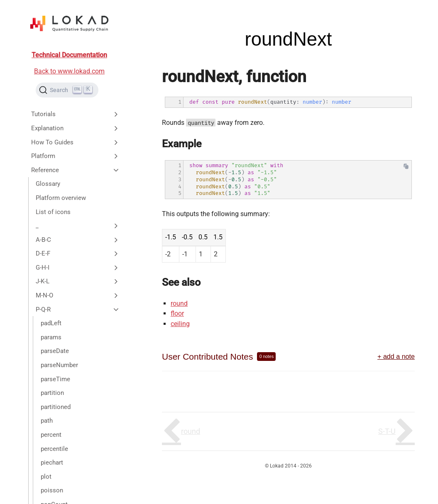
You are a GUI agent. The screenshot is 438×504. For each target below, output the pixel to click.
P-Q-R (78, 309)
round (179, 303)
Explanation (76, 128)
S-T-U (387, 431)
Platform (76, 156)
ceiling (180, 324)
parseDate (55, 351)
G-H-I (78, 268)
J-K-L (78, 281)
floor (177, 313)
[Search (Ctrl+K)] (67, 90)
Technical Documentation (69, 55)
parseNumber (59, 365)
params (51, 337)
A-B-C (78, 240)
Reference (76, 170)
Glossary (48, 184)
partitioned (56, 407)
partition (52, 393)
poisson (52, 490)
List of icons (53, 212)
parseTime (55, 379)
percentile (54, 449)
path (47, 421)
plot (46, 477)
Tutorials (76, 114)
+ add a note (396, 356)
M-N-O (78, 295)
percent (51, 435)
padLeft (51, 323)
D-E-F (78, 253)
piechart (52, 463)
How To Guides (76, 142)
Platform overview (61, 198)
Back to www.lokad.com (69, 71)
